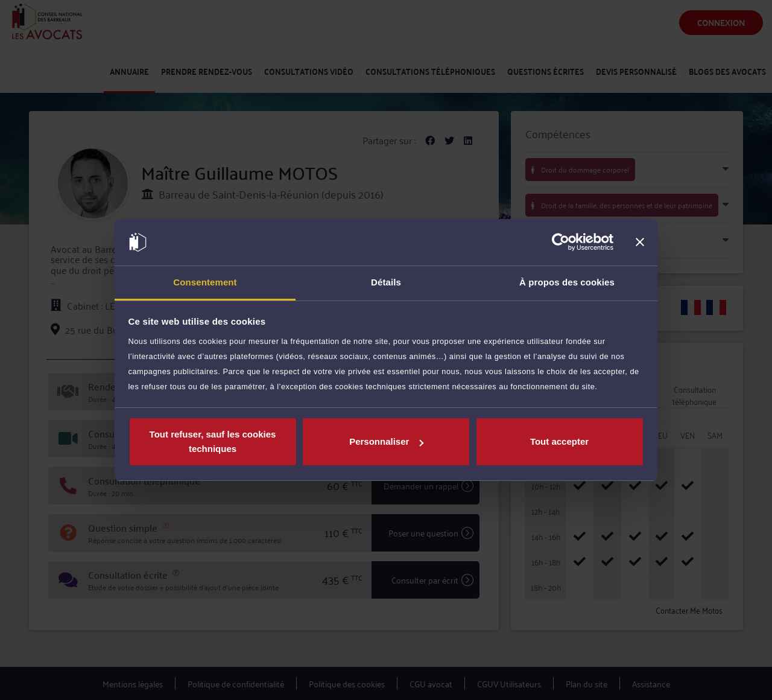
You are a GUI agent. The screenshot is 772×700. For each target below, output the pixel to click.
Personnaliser (386, 441)
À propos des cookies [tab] (567, 282)
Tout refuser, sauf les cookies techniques (213, 441)
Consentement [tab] (205, 282)
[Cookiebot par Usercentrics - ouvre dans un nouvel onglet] (561, 243)
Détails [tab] (386, 282)
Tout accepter (559, 441)
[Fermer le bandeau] (640, 243)
